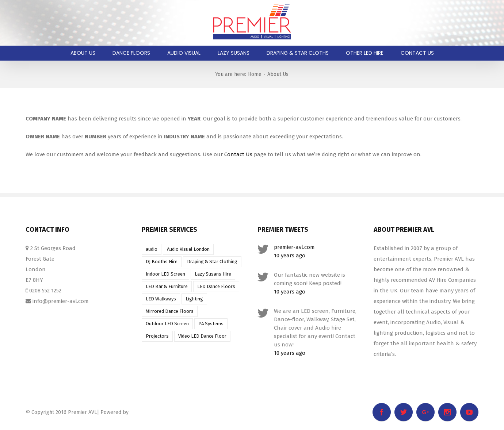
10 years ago (290, 256)
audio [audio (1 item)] (152, 249)
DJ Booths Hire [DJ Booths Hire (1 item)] (162, 262)
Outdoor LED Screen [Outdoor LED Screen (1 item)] (167, 324)
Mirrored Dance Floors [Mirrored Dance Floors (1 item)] (170, 311)
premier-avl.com (294, 247)
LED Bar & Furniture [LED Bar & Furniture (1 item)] (167, 286)
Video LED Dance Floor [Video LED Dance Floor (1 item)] (202, 336)
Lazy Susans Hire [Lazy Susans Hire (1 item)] (213, 274)
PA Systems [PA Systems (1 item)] (211, 324)
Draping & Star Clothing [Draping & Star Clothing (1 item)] (212, 262)
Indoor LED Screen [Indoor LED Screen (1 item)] (165, 274)
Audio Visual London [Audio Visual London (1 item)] (188, 249)
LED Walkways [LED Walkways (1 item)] (161, 299)
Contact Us (238, 154)
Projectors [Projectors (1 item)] (157, 336)
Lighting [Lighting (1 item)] (194, 299)
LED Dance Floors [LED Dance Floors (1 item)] (216, 286)
